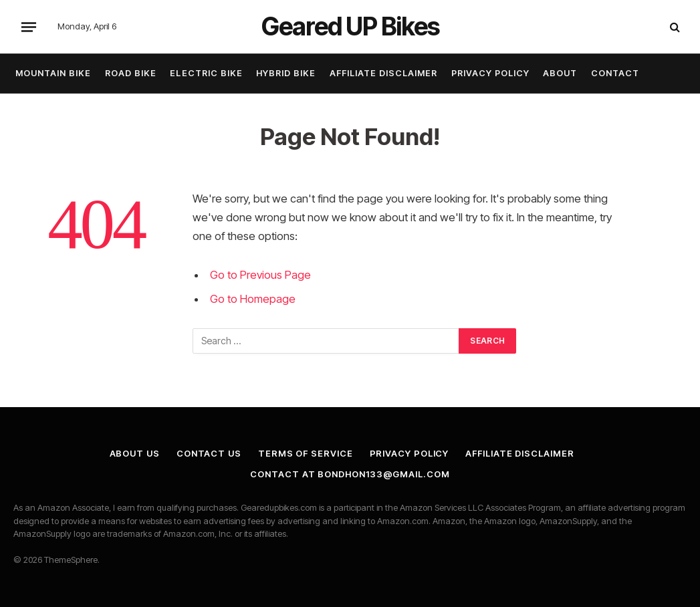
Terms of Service (306, 453)
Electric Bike (206, 73)
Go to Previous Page (260, 275)
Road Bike (131, 73)
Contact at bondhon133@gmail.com (350, 474)
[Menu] (29, 27)
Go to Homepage (253, 299)
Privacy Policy (490, 73)
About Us (135, 453)
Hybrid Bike (286, 73)
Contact (615, 73)
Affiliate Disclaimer (383, 73)
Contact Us (209, 453)
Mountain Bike (53, 73)
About (560, 73)
